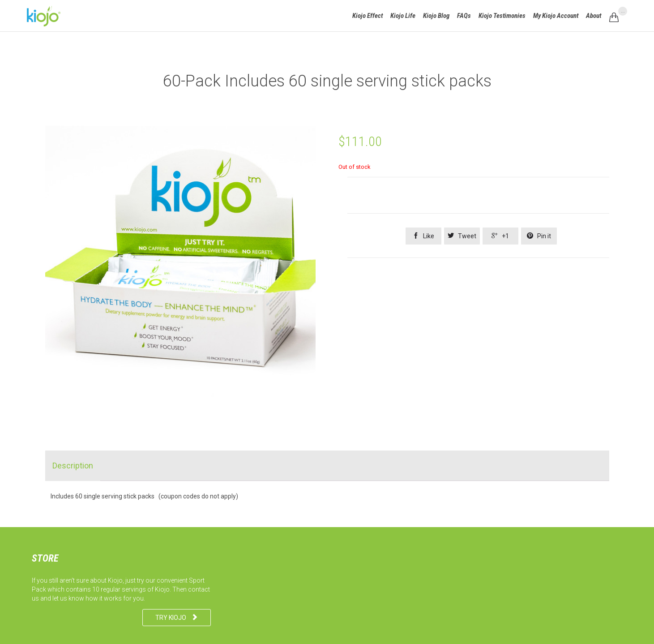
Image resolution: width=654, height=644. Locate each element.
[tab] (73, 466)
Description (73, 466)
